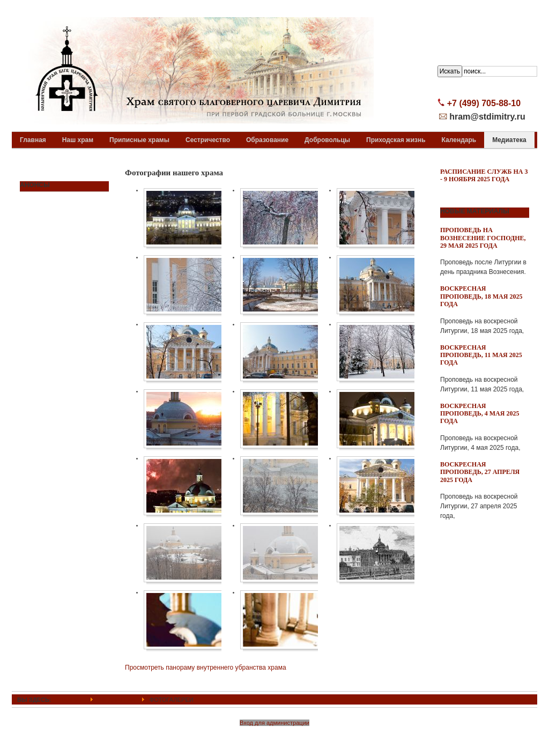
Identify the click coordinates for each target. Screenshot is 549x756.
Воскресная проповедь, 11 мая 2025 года (481, 355)
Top (520, 700)
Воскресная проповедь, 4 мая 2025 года (480, 414)
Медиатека (117, 700)
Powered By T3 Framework (275, 736)
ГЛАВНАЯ (71, 700)
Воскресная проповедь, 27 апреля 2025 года (480, 472)
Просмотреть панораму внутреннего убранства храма (206, 668)
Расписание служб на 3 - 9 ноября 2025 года (484, 175)
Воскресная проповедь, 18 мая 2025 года (481, 296)
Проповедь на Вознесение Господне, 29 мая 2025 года (483, 238)
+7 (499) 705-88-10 (484, 103)
